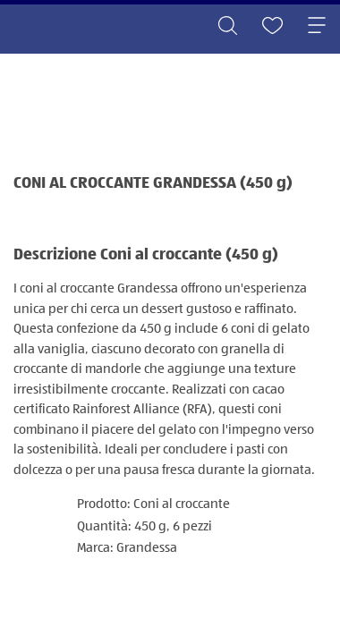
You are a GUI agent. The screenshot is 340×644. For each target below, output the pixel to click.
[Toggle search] (227, 27)
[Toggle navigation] (317, 27)
